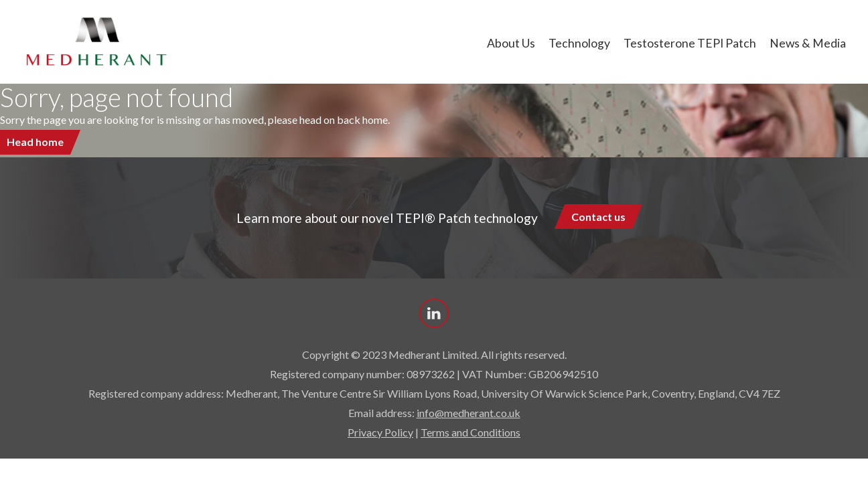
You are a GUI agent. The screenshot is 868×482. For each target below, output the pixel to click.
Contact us (598, 217)
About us (511, 43)
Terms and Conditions (471, 432)
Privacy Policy (380, 432)
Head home (35, 142)
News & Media (808, 43)
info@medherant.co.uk (468, 413)
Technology (579, 43)
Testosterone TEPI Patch (690, 43)
